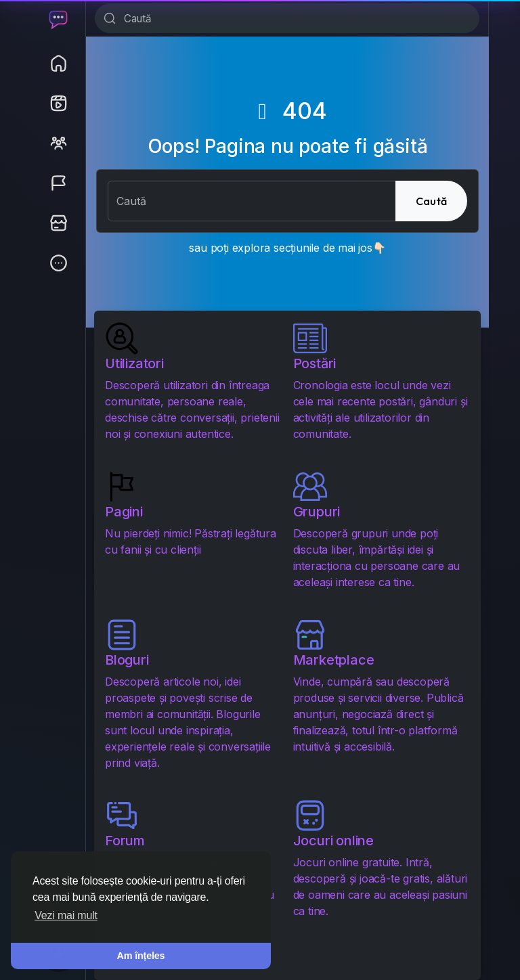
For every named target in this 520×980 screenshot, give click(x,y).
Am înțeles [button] (141, 956)
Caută (431, 201)
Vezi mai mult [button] (66, 915)
